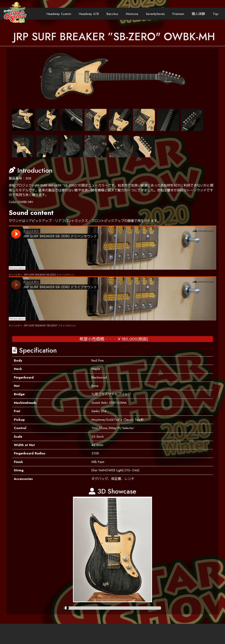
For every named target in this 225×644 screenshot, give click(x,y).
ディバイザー (15, 275)
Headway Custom (59, 14)
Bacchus (112, 14)
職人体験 (198, 14)
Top (216, 14)
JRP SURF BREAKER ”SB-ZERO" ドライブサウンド (50, 326)
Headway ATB (89, 14)
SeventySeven (155, 14)
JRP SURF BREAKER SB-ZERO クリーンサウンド (49, 275)
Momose (132, 14)
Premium (178, 14)
